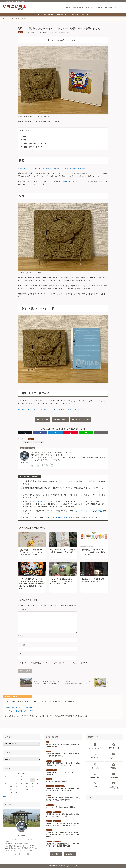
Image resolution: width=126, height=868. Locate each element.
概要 (24, 136)
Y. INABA (25, 463)
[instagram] (47, 465)
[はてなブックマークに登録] (55, 433)
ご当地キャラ (28, 442)
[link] (33, 465)
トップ (6, 19)
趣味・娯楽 (15, 19)
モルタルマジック (69, 181)
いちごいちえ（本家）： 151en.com (21, 708)
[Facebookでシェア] (40, 433)
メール (21, 645)
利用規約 (98, 511)
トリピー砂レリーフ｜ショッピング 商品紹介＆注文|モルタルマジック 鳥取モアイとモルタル (53, 168)
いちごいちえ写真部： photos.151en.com (23, 711)
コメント (22, 610)
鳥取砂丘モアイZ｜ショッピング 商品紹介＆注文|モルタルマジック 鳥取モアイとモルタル (52, 410)
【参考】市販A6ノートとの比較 (34, 143)
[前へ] (40, 682)
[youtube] (52, 465)
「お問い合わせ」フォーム (64, 517)
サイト (20, 654)
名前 (20, 636)
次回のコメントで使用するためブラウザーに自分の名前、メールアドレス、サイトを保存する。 (55, 663)
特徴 (24, 140)
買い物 (24, 19)
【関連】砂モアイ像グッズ (33, 147)
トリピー (95, 173)
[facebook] (43, 465)
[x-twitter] (38, 465)
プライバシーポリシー (84, 511)
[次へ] (86, 682)
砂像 (42, 442)
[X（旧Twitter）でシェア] (25, 433)
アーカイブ (9, 753)
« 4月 (5, 796)
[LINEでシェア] (86, 433)
